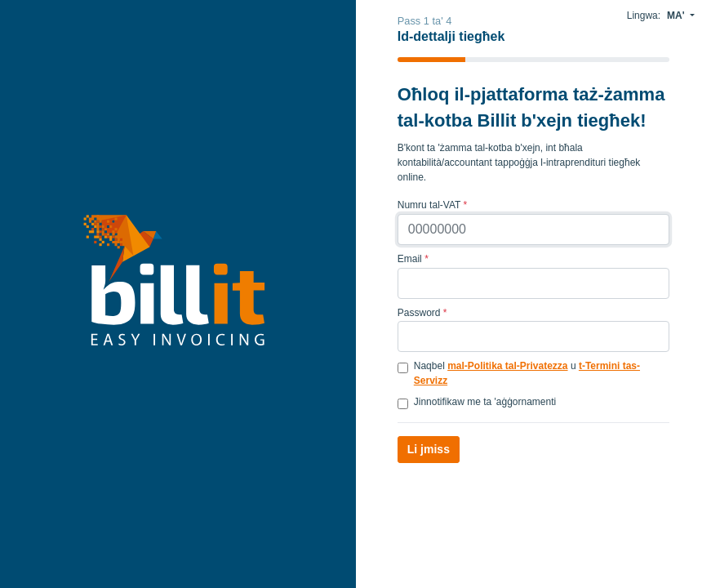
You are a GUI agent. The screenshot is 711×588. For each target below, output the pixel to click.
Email (413, 259)
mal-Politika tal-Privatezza (507, 366)
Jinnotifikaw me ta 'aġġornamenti (485, 402)
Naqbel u (527, 373)
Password (422, 313)
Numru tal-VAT (432, 205)
